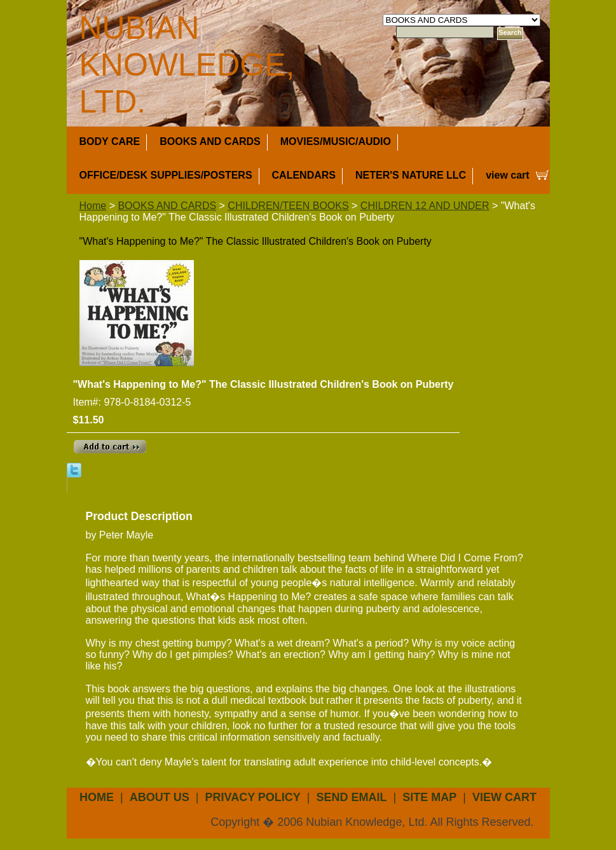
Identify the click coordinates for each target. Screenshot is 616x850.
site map (429, 797)
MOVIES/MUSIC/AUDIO (336, 141)
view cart (507, 175)
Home (93, 206)
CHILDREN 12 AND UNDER (425, 206)
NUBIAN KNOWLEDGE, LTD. (187, 65)
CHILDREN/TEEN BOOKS (288, 206)
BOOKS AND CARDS (210, 141)
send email (352, 797)
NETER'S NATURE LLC (411, 175)
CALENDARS (304, 175)
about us (160, 797)
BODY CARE (110, 141)
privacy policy (252, 797)
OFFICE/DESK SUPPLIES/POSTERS (166, 175)
